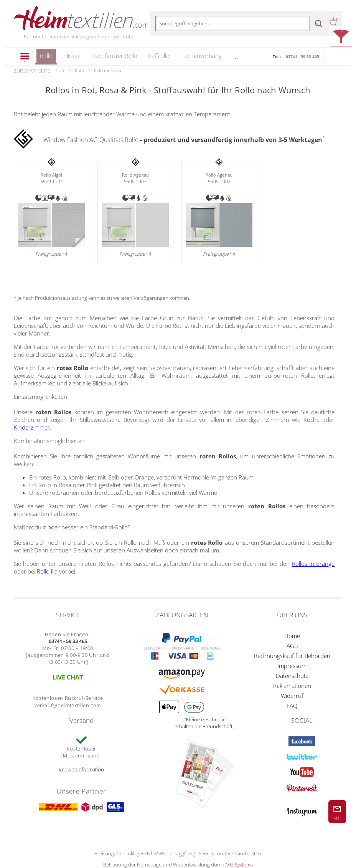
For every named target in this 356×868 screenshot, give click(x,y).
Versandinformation (81, 769)
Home (292, 636)
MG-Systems (239, 865)
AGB (292, 646)
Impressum (292, 666)
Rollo (46, 58)
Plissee (72, 56)
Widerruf (292, 696)
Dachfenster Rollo (114, 56)
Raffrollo (159, 56)
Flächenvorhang (201, 56)
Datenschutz (292, 676)
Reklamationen (292, 686)
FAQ (292, 706)
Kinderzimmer (32, 427)
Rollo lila (47, 571)
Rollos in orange (313, 564)
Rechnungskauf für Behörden (292, 656)
